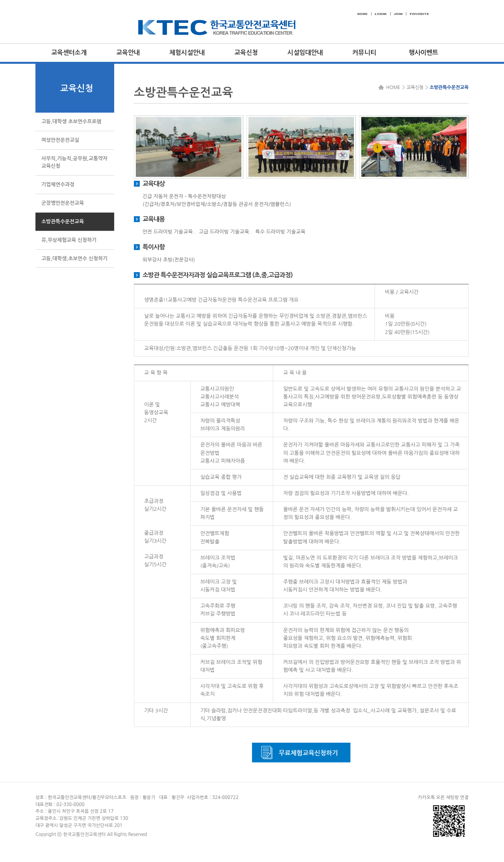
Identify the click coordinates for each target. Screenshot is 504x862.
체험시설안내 (187, 53)
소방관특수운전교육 (449, 87)
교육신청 (246, 53)
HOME (392, 87)
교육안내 (128, 53)
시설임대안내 (305, 53)
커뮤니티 (364, 53)
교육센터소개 (69, 53)
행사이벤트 (423, 53)
